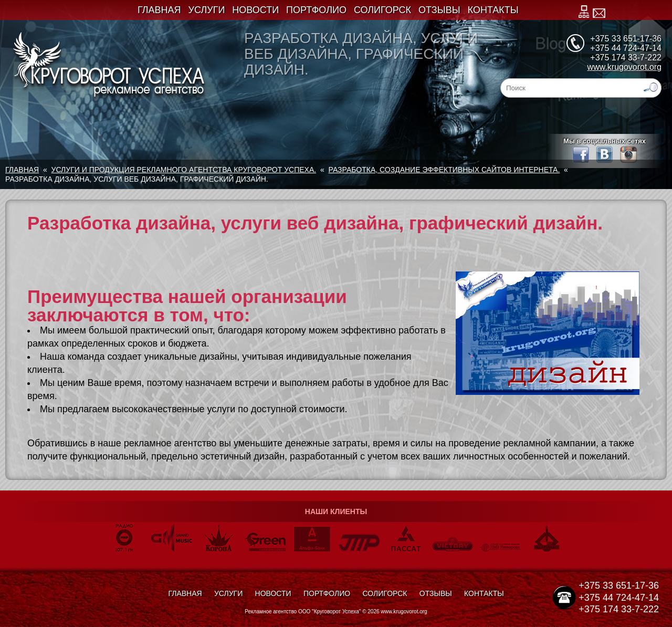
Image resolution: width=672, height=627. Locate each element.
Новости (255, 10)
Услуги (207, 10)
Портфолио (316, 10)
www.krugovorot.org (624, 67)
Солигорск (382, 10)
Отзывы (439, 10)
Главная (159, 10)
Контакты (493, 10)
